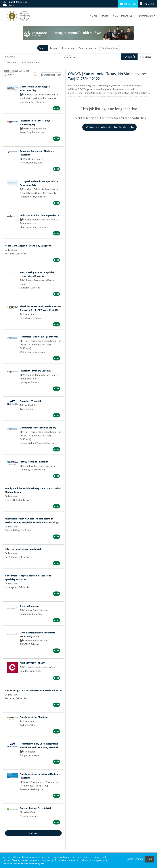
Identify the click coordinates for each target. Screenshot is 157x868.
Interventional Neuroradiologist (23, 549)
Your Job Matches (88, 48)
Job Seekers (128, 4)
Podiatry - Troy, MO (30, 401)
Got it (149, 859)
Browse (54, 48)
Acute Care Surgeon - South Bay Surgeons (28, 246)
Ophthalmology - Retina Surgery (38, 428)
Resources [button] (145, 16)
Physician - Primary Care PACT (36, 371)
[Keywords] (33, 57)
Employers (147, 4)
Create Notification (51, 75)
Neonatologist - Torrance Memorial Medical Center (33, 690)
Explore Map (69, 48)
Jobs (105, 16)
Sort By (8, 75)
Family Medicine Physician (34, 462)
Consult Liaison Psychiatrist (35, 808)
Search (43, 48)
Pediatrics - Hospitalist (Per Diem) (39, 337)
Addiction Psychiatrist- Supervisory (39, 215)
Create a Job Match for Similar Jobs (109, 127)
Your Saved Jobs (110, 48)
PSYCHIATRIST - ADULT (32, 663)
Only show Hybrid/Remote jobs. (24, 62)
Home (93, 16)
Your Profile (123, 16)
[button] (146, 57)
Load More (33, 833)
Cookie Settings (134, 859)
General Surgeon (29, 606)
